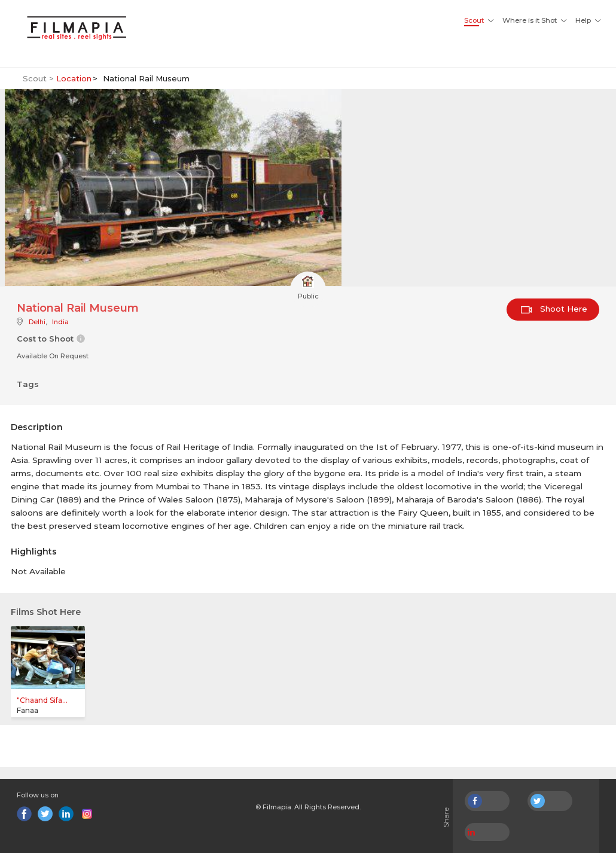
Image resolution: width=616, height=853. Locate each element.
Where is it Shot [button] (530, 20)
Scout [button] (474, 20)
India (60, 322)
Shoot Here (554, 309)
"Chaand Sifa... (42, 700)
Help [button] (583, 20)
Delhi (37, 322)
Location (74, 78)
